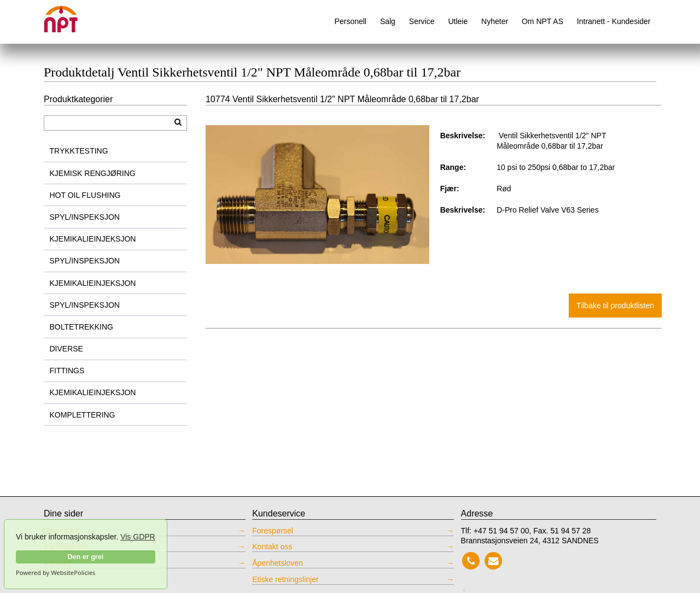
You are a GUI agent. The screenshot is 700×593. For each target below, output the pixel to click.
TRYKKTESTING (79, 151)
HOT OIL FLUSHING (85, 195)
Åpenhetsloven (278, 563)
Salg (388, 21)
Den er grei (85, 557)
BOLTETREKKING (81, 327)
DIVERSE (66, 349)
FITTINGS (67, 371)
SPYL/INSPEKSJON (85, 217)
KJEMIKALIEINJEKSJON (93, 239)
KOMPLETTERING (83, 415)
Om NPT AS (542, 21)
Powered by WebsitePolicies (56, 573)
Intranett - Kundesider (614, 21)
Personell (351, 21)
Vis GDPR (138, 537)
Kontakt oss (272, 547)
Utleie (458, 21)
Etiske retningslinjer (285, 579)
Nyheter (495, 21)
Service (422, 21)
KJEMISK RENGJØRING (93, 173)
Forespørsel (273, 531)
